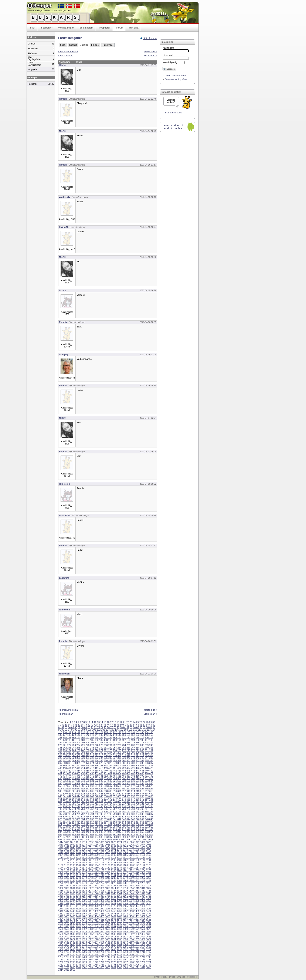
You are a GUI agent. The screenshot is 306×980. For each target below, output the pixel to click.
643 (74, 796)
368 (65, 763)
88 (147, 727)
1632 (119, 939)
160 (74, 737)
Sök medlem (86, 28)
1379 (137, 898)
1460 (143, 911)
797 (106, 814)
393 (83, 766)
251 (106, 748)
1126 (61, 860)
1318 (61, 891)
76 (108, 727)
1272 (72, 883)
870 (151, 822)
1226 (84, 875)
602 (78, 791)
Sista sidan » (150, 56)
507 (124, 778)
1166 (108, 865)
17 (111, 722)
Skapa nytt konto (174, 113)
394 (88, 766)
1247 (113, 878)
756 (110, 809)
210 (110, 743)
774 (96, 811)
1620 (143, 937)
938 (78, 832)
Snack (63, 45)
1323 (90, 891)
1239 (67, 878)
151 (128, 735)
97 (79, 730)
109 (130, 730)
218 (147, 743)
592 (128, 789)
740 (133, 806)
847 (142, 819)
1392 (119, 901)
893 (65, 827)
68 (82, 727)
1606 (61, 937)
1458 (131, 911)
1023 (113, 842)
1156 (143, 863)
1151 (113, 863)
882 (110, 824)
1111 (67, 857)
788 (65, 814)
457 (88, 773)
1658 (84, 944)
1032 (72, 845)
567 (110, 786)
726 (69, 806)
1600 (119, 934)
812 (78, 817)
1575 (67, 931)
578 (65, 789)
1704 (72, 952)
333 (96, 758)
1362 (131, 896)
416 (92, 768)
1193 (78, 870)
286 (74, 753)
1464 (72, 914)
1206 (61, 873)
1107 (137, 855)
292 (101, 753)
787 (60, 814)
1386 (84, 901)
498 (83, 778)
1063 (67, 850)
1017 (78, 842)
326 (65, 758)
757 (115, 809)
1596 (96, 934)
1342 (108, 893)
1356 (96, 896)
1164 (96, 865)
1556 (143, 926)
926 (119, 829)
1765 (149, 960)
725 (65, 806)
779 (119, 811)
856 (88, 822)
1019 (90, 842)
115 (60, 732)
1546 (84, 926)
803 (133, 814)
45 (105, 725)
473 (65, 776)
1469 (102, 914)
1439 (113, 909)
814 (88, 817)
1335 (67, 893)
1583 (113, 931)
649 (101, 796)
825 (137, 817)
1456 (119, 911)
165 (96, 737)
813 (83, 817)
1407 (113, 903)
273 (110, 750)
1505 (125, 919)
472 (60, 776)
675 (124, 799)
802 (128, 814)
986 (106, 837)
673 (115, 799)
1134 (108, 860)
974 (147, 834)
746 (65, 809)
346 (60, 760)
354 (96, 760)
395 (92, 766)
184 (88, 740)
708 (83, 804)
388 (60, 766)
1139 (137, 860)
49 (118, 725)
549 (124, 783)
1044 (143, 845)
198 (151, 740)
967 (115, 834)
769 (74, 811)
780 (124, 811)
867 (137, 822)
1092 (143, 852)
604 (88, 791)
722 (147, 804)
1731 (137, 954)
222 (69, 745)
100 (89, 730)
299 (133, 753)
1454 (108, 911)
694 (115, 801)
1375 (113, 898)
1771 (90, 962)
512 (147, 778)
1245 (102, 878)
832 (74, 819)
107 (121, 730)
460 (101, 773)
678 (137, 799)
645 (83, 796)
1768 (72, 962)
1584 (119, 931)
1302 (61, 888)
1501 (102, 919)
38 (82, 725)
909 (137, 827)
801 (124, 814)
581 (78, 789)
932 (147, 829)
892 (60, 827)
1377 (125, 898)
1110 (61, 857)
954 (151, 832)
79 (118, 727)
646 (88, 796)
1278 (108, 883)
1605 (149, 934)
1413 (149, 903)
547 (115, 783)
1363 (137, 896)
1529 (78, 924)
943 (101, 832)
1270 (61, 883)
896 (78, 827)
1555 (137, 926)
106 (117, 730)
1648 (119, 942)
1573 (149, 929)
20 (121, 722)
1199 (113, 870)
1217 (125, 873)
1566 (108, 929)
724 (60, 806)
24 (134, 722)
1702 (61, 952)
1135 (113, 860)
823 (128, 817)
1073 (125, 850)
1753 (78, 960)
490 (142, 776)
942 (96, 832)
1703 (67, 952)
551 (133, 783)
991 (128, 837)
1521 (125, 921)
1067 (90, 850)
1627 (90, 939)
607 (101, 791)
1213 (102, 873)
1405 (102, 903)
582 (83, 789)
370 (74, 763)
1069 (102, 850)
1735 (67, 957)
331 (88, 758)
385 (142, 763)
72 (95, 727)
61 (59, 727)
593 (133, 789)
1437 (102, 909)
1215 (113, 873)
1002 (86, 840)
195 (137, 740)
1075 (137, 850)
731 (92, 806)
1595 (90, 934)
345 (151, 758)
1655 (67, 944)
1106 (131, 855)
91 (59, 730)
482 (106, 776)
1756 (96, 960)
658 (142, 796)
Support (73, 45)
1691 (90, 949)
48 (115, 725)
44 (102, 725)
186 (96, 740)
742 (142, 806)
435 (83, 771)
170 (119, 737)
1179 (90, 868)
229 (101, 745)
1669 (149, 944)
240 (151, 745)
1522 (131, 921)
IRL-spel (95, 45)
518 (78, 781)
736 (115, 806)
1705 (78, 952)
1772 (96, 962)
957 (69, 834)
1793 (125, 965)
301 (142, 753)
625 (88, 794)
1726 (108, 954)
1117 (102, 857)
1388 (96, 901)
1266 (131, 880)
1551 (113, 926)
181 (74, 740)
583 (88, 789)
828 (151, 817)
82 (128, 727)
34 (69, 725)
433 (74, 771)
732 (96, 806)
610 (115, 791)
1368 (72, 898)
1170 (131, 865)
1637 (149, 939)
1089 (125, 852)
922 (101, 829)
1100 (96, 855)
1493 (149, 916)
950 (133, 832)
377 (106, 763)
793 (88, 814)
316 (115, 755)
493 (60, 778)
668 (92, 799)
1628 (96, 939)
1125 (149, 857)
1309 (102, 888)
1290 (84, 886)
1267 (137, 880)
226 (88, 745)
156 (151, 735)
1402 (84, 903)
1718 (61, 954)
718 (128, 804)
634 (128, 794)
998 (65, 840)
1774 (108, 962)
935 (65, 832)
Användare (168, 48)
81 (125, 727)
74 (102, 727)
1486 (108, 916)
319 (128, 755)
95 (72, 730)
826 (142, 817)
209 (106, 743)
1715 (137, 952)
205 (88, 743)
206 (92, 743)
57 (144, 725)
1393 (125, 901)
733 (101, 806)
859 (101, 822)
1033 (78, 845)
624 (83, 794)
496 (74, 778)
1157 (149, 863)
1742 (108, 957)
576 (151, 786)
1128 (72, 860)
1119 (113, 857)
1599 (113, 934)
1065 (78, 850)
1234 (131, 875)
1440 (119, 909)
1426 (131, 906)
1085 (102, 852)
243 (69, 748)
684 (69, 801)
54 (134, 725)
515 (65, 781)
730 (88, 806)
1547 (90, 926)
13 (98, 722)
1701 (149, 949)
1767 (67, 962)
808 (60, 817)
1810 (131, 967)
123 (96, 732)
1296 (119, 886)
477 (83, 776)
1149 (102, 863)
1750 (61, 960)
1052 (96, 847)
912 (151, 827)
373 (88, 763)
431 (65, 771)
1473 (125, 914)
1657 (78, 944)
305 (65, 755)
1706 (84, 952)
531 (137, 781)
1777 (125, 962)
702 (151, 801)
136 (60, 735)
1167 (113, 865)
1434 (84, 909)
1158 (61, 865)
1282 (131, 883)
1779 (137, 962)
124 (101, 732)
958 (74, 834)
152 (133, 735)
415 (88, 768)
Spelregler (47, 28)
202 (74, 743)
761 (133, 809)
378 (110, 763)
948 (124, 832)
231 (110, 745)
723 (151, 804)
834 (83, 819)
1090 (131, 852)
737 (119, 806)
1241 (78, 878)
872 (65, 824)
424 (128, 768)
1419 (90, 906)
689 (92, 801)
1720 (72, 954)
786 (151, 811)
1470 (108, 914)
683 (65, 801)
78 (115, 727)
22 (128, 722)
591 (124, 789)
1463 (67, 914)
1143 (67, 863)
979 (74, 837)
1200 (119, 870)
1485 (102, 916)
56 (141, 725)
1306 (84, 888)
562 (88, 786)
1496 (72, 919)
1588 (143, 931)
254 (119, 748)
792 (83, 814)
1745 (125, 957)
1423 (113, 906)
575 (147, 786)
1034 (84, 845)
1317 (149, 888)
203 (78, 743)
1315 (137, 888)
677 (133, 799)
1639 (67, 942)
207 (96, 743)
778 (115, 811)
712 (101, 804)
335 (106, 758)
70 (89, 727)
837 (96, 819)
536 (65, 783)
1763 (137, 960)
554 (147, 783)
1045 (149, 845)
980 (78, 837)
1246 (108, 878)
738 (124, 806)
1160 (72, 865)
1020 (96, 842)
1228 (96, 875)
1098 (84, 855)
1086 (108, 852)
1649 (125, 942)
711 (96, 804)
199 (60, 743)
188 (106, 740)
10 (89, 722)
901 (101, 827)
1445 (149, 909)
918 (83, 829)
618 (151, 791)
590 (119, 789)
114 (153, 730)
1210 (84, 873)
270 (96, 750)
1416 (72, 906)
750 (83, 809)
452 (65, 773)
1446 (61, 911)
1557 (149, 926)
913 (60, 829)
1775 (113, 962)
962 (92, 834)
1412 (143, 903)
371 (78, 763)
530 (133, 781)
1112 (72, 857)
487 (128, 776)
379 (115, 763)
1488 (119, 916)
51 (125, 725)
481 (101, 776)
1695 (113, 949)
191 (119, 740)
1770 (84, 962)
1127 (67, 860)
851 (65, 822)
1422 (108, 906)
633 (124, 794)
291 (96, 753)
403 (128, 766)
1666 (131, 944)
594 (137, 789)
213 (124, 743)
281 (147, 750)
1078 (61, 852)
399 (110, 766)
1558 (61, 929)
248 (92, 748)
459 (96, 773)
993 (137, 837)
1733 (149, 954)
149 (119, 735)
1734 (61, 957)
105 (112, 730)
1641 (78, 942)
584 (92, 789)
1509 (149, 919)
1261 (102, 880)
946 (115, 832)
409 (60, 768)
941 (92, 832)
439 (101, 771)
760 (128, 809)
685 (74, 801)
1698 (131, 949)
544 (101, 783)
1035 (90, 845)
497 (78, 778)
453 (69, 773)
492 (151, 776)
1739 (90, 957)
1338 (84, 893)
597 (151, 789)
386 (147, 763)
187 (101, 740)
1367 (67, 898)
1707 (90, 952)
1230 (108, 875)
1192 (72, 870)
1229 (102, 875)
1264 (119, 880)
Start (33, 28)
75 (105, 727)
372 (83, 763)
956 (65, 834)
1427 (137, 906)
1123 (137, 857)
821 (119, 817)
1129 (78, 860)
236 (133, 745)
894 (69, 827)
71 (92, 727)
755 (106, 809)
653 (119, 796)
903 (110, 827)
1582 (108, 931)
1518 (108, 921)
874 (74, 824)
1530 (84, 924)
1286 (61, 886)
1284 (143, 883)
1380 (143, 898)
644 (78, 796)
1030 (61, 845)
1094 (61, 855)
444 (124, 771)
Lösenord (168, 55)
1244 (96, 878)
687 (83, 801)
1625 (78, 939)
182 (78, 740)
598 (60, 791)
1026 (131, 842)
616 (142, 791)
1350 (61, 896)
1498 (84, 919)
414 (83, 768)
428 (147, 768)
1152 (119, 863)
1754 (84, 960)
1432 (72, 909)
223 (74, 745)
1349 (149, 893)
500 (92, 778)
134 (147, 732)
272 (106, 750)
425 (133, 768)
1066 (84, 850)
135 (151, 732)
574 (142, 786)
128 (119, 732)
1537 (125, 924)
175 (142, 737)
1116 (96, 857)
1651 (137, 942)
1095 (67, 855)
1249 (125, 878)
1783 (67, 965)
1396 (143, 901)
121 (88, 732)
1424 (119, 906)
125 (106, 732)
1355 (90, 896)
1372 (96, 898)
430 (60, 771)
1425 (125, 906)
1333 (149, 891)
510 (137, 778)
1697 (125, 949)
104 (108, 730)
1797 (149, 965)
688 (88, 801)
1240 (72, 878)
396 (96, 766)
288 (83, 753)
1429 (149, 906)
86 (141, 727)
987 (110, 837)
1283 (137, 883)
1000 (74, 840)
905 (119, 827)
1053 (102, 847)
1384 (72, 901)
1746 (131, 957)
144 (96, 735)
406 (142, 766)
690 (96, 801)
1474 (131, 914)
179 (65, 740)
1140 (143, 860)
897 (83, 827)
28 (147, 722)
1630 (108, 939)
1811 (137, 967)
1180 (96, 868)
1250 (131, 878)
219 (151, 743)
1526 (61, 924)
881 (106, 824)
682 (60, 801)
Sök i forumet (150, 38)
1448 (72, 911)
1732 (143, 954)
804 (137, 814)
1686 (61, 949)
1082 (84, 852)
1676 (96, 947)
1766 (61, 962)
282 (151, 750)
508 (128, 778)
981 (83, 837)
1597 (102, 934)
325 (60, 758)
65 (72, 727)
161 (78, 737)
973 (142, 834)
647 (92, 796)
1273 (78, 883)
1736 (72, 957)
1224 (72, 875)
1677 (102, 947)
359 (119, 760)
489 (137, 776)
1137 (125, 860)
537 (69, 783)
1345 (125, 893)
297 (124, 753)
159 (69, 737)
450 (151, 771)
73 (99, 727)
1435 (90, 909)
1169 (125, 865)
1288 (72, 886)
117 (69, 732)
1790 (108, 965)
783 (137, 811)
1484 (96, 916)
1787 (90, 965)
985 (101, 837)
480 (96, 776)
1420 (96, 906)
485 (119, 776)
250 (101, 748)
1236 (143, 875)
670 (101, 799)
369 (69, 763)
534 (151, 781)
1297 (125, 886)
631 (115, 794)
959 (78, 834)
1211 (90, 873)
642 (69, 796)
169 (115, 737)
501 (96, 778)
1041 (125, 845)
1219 (137, 873)
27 (144, 722)
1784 (72, 965)
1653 (149, 942)
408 (151, 766)
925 (115, 829)
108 (126, 730)
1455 (113, 911)
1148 (96, 863)
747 (69, 809)
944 (106, 832)
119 (78, 732)
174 (137, 737)
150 (124, 735)
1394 (131, 901)
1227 (90, 875)
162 (83, 737)
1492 (143, 916)
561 (83, 786)
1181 (102, 868)
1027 (137, 842)
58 (147, 725)
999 (69, 840)
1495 (67, 919)
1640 (72, 942)
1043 (137, 845)
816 (96, 817)
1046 (61, 847)
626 (92, 794)
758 (119, 809)
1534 (108, 924)
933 (151, 829)
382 (128, 763)
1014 (61, 842)
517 (74, 781)
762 (137, 809)
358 (115, 760)
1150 (108, 863)
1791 (113, 965)
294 (110, 753)
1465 (78, 914)
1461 (149, 911)
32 (63, 725)
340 (128, 758)
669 (96, 799)
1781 (149, 962)
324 (151, 755)
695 (119, 801)
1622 (61, 939)
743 (147, 806)
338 (119, 758)
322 (142, 755)
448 (142, 771)
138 (69, 735)
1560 (72, 929)
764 (147, 809)
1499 (90, 919)
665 (78, 799)
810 (69, 817)
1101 (102, 855)
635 (133, 794)
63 (66, 727)
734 (106, 806)
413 (78, 768)
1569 (125, 929)
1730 (131, 954)
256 (128, 748)
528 (124, 781)
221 (65, 745)
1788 (96, 965)
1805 (102, 967)
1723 (90, 954)
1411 (137, 903)
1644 (96, 942)
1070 (108, 850)
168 (110, 737)
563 (92, 786)
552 (137, 783)
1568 (119, 929)
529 (128, 781)
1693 (102, 949)
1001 (80, 840)
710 (92, 804)
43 (99, 725)
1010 (133, 840)
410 (65, 768)
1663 (113, 944)
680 (147, 799)
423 (124, 768)
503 (106, 778)
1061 (149, 847)
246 (83, 748)
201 (69, 743)
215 (133, 743)
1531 (90, 924)
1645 (102, 942)
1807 (113, 967)
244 (74, 748)
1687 (67, 949)
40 (89, 725)
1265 (125, 880)
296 (119, 753)
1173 (149, 865)
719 (133, 804)
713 (106, 804)
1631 (113, 939)
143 (92, 735)
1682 (131, 947)
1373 (102, 898)
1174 (61, 868)
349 (74, 760)
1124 (143, 857)
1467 (90, 914)
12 (95, 722)
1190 (61, 870)
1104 (119, 855)
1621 (149, 937)
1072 (119, 850)
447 (137, 771)
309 (83, 755)
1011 (139, 840)
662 (65, 799)
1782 (61, 965)
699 (137, 801)
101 (94, 730)
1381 (149, 898)
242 (65, 748)
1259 (90, 880)
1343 (113, 893)
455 (78, 773)
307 (74, 755)
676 (128, 799)
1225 (78, 875)
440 (106, 771)
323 (147, 755)
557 (65, 786)
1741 (102, 957)
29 (150, 722)
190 (115, 740)
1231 (113, 875)
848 (147, 819)
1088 (119, 852)
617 (147, 791)
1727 (113, 954)
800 (119, 814)
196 (142, 740)
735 (110, 806)
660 (151, 796)
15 (105, 722)
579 (69, 789)
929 (133, 829)
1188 (143, 868)
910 (142, 827)
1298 (131, 886)
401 (119, 766)
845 (133, 819)
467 (133, 773)
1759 (113, 960)
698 (133, 801)
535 (60, 783)
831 (69, 819)
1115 (90, 857)
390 (69, 766)
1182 (108, 868)
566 (106, 786)
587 (106, 789)
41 (92, 725)
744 (151, 806)
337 (115, 758)
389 (65, 766)
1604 (143, 934)
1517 (102, 921)
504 (110, 778)
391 (74, 766)
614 (133, 791)
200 (65, 743)
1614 (108, 937)
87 (144, 727)
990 (124, 837)
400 (115, 766)
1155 (137, 863)
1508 (143, 919)
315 (110, 755)
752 (92, 809)
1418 (84, 906)
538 (74, 783)
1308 (96, 888)
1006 (110, 840)
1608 (72, 937)
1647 (113, 942)
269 (92, 750)
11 (92, 722)
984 (96, 837)
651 (110, 796)
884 (119, 824)
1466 (84, 914)
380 (119, 763)
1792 (119, 965)
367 (60, 763)
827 (147, 817)
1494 (61, 919)
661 (60, 799)
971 (133, 834)
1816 (72, 970)
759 (124, 809)
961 (88, 834)
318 (124, 755)
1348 (143, 893)
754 (101, 809)
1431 (67, 909)
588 (110, 789)
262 (60, 750)
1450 (84, 911)
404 (133, 766)
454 (74, 773)
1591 (67, 934)
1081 (78, 852)
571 (128, 786)
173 (133, 737)
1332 (143, 891)
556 (60, 786)
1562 (84, 929)
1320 (72, 891)
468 (137, 773)
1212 (96, 873)
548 (119, 783)
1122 (131, 857)
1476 (143, 914)
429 (151, 768)
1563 (90, 929)
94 (69, 730)
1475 (137, 914)
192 (124, 740)
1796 (143, 965)
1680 (119, 947)
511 (142, 778)
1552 (119, 926)
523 (101, 781)
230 (106, 745)
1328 (119, 891)
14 (102, 722)
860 (106, 822)
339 (124, 758)
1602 (131, 934)
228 (96, 745)
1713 (125, 952)
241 (60, 748)
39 (86, 725)
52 (128, 725)
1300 (143, 886)
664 (74, 799)
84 (134, 727)
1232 (119, 875)
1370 (84, 898)
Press (172, 977)
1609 (78, 937)
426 (137, 768)
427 (142, 768)
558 (69, 786)
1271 (67, 883)
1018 (84, 842)
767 (65, 811)
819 (110, 817)
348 (69, 760)
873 (69, 824)
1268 (143, 880)
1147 (90, 863)
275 (119, 750)
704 (65, 804)
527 (119, 781)
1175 (67, 868)
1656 (72, 944)
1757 (102, 960)
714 (110, 804)
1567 (113, 929)
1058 (131, 847)
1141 (149, 860)
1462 (61, 914)
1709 (102, 952)
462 (110, 773)
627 (96, 794)
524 (106, 781)
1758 (108, 960)
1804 (96, 967)
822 (124, 817)
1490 (131, 916)
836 (92, 819)
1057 (125, 847)
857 (92, 822)
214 (128, 743)
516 (69, 781)
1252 (143, 878)
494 (65, 778)
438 (96, 771)
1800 (72, 967)
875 (78, 824)
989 (119, 837)
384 (137, 763)
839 (106, 819)
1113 (78, 857)
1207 (67, 873)
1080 (72, 852)
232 (115, 745)
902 (106, 827)
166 (101, 737)
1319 (67, 891)
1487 (113, 916)
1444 (143, 909)
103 (103, 730)
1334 (61, 893)
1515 (90, 921)
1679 (113, 947)
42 (95, 725)
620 (65, 794)
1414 (61, 906)
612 (124, 791)
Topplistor (105, 28)
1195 (90, 870)
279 (137, 750)
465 (124, 773)
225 (83, 745)
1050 (84, 847)
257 (133, 748)
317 (119, 755)
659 (147, 796)
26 (141, 722)
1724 (96, 954)
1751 (67, 960)
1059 (137, 847)
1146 (84, 863)
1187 (137, 868)
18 (115, 722)
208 (101, 743)
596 (147, 789)
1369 (78, 898)
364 (142, 760)
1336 (72, 893)
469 (142, 773)
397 (101, 766)
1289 (78, 886)
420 (110, 768)
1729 (125, 954)
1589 (149, 931)
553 (142, 783)
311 (92, 755)
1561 (78, 929)
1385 (78, 901)
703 (60, 804)
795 (96, 814)
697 (128, 801)
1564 (96, 929)
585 (96, 789)
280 (142, 750)
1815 (67, 970)
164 (92, 737)
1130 (84, 860)
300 (137, 753)
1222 (61, 875)
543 (96, 783)
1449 (78, 911)
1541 (149, 924)
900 (96, 827)
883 (115, 824)
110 (135, 730)
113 (149, 730)
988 (115, 837)
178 (60, 740)
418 (101, 768)
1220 (143, 873)
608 (106, 791)
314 (106, 755)
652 (115, 796)
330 (83, 758)
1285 (149, 883)
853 (74, 822)
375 (96, 763)
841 (115, 819)
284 (65, 753)
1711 (113, 952)
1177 (78, 868)
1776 (119, 962)
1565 (102, 929)
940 (88, 832)
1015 (67, 842)
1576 (72, 931)
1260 (96, 880)
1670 (61, 947)
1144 (72, 863)
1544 (72, 926)
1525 (149, 921)
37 (79, 725)
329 (78, 758)
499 (88, 778)
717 (124, 804)
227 (92, 745)
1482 (84, 916)
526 (115, 781)
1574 (61, 931)
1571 (137, 929)
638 (147, 794)
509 (133, 778)
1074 (131, 850)
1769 (78, 962)
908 (133, 827)
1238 (61, 878)
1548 (96, 926)
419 (106, 768)
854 (78, 822)
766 (60, 811)
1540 (143, 924)
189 (110, 740)
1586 (131, 931)
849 (151, 819)
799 (115, 814)
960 (83, 834)
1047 (67, 847)
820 (115, 817)
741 (137, 806)
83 (131, 727)
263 (65, 750)
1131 (90, 860)
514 (60, 781)
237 (137, 745)
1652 (143, 942)
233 (119, 745)
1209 (78, 873)
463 (115, 773)
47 (112, 725)
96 (76, 730)
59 (151, 725)
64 (69, 727)
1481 (78, 916)
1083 (90, 852)
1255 (67, 880)
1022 (108, 842)
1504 (119, 919)
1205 (149, 870)
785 (147, 811)
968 (119, 834)
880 (101, 824)
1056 (119, 847)
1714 (131, 952)
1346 (131, 893)
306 (69, 755)
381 (124, 763)
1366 (61, 898)
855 (83, 822)
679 (142, 799)
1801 (78, 967)
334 (101, 758)
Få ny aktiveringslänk (176, 79)
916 (74, 829)
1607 (67, 937)
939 (83, 832)
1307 (90, 888)
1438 (108, 909)
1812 (143, 967)
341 (133, 758)
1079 (67, 852)
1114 (84, 857)
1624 (72, 939)
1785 (78, 965)
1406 (108, 903)
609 (110, 791)
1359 (113, 896)
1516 (96, 921)
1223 (67, 875)
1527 (67, 924)
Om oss (181, 977)
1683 (137, 947)
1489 (125, 916)
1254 (61, 880)
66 (76, 727)
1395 (137, 901)
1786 (84, 965)
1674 (84, 947)
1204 (143, 870)
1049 (78, 847)
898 (88, 827)
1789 (102, 965)
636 (137, 794)
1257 (78, 880)
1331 (137, 891)
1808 (119, 967)
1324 (96, 891)
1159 (67, 865)
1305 (78, 888)
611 (119, 791)
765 (151, 809)
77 (112, 727)
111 (139, 730)
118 (74, 732)
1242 (84, 878)
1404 (96, 903)
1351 (67, 896)
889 (142, 824)
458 (92, 773)
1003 (92, 840)
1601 (125, 934)
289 (88, 753)
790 (74, 814)
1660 (96, 944)
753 (96, 809)
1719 (67, 954)
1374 (108, 898)
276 (124, 750)
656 (133, 796)
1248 (119, 878)
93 (66, 730)
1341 (102, 893)
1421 (102, 906)
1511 (67, 921)
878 (92, 824)
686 (78, 801)
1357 (102, 896)
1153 (125, 863)
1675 (90, 947)
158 (65, 737)
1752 (72, 960)
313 (101, 755)
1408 (119, 903)
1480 (72, 916)
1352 (72, 896)
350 (78, 760)
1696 (119, 949)
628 (101, 794)
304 (60, 755)
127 (115, 732)
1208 (72, 873)
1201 (125, 870)
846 (137, 819)
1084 (96, 852)
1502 (108, 919)
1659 (90, 944)
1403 (90, 903)
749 (78, 809)
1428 (143, 906)
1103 (113, 855)
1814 (61, 970)
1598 (108, 934)
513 (151, 778)
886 (128, 824)
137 (65, 735)
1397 (149, 901)
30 (154, 722)
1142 (61, 863)
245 (78, 748)
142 (88, 735)
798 (110, 814)
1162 (84, 865)
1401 (78, 903)
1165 (102, 865)
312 (96, 755)
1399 (67, 903)
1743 (113, 957)
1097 (78, 855)
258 (137, 748)
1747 (137, 957)
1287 (67, 886)
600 (69, 791)
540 (83, 783)
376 (101, 763)
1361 (125, 896)
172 (128, 737)
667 (88, 799)
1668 (143, 944)
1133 (102, 860)
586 (101, 789)
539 (78, 783)
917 (78, 829)
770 (78, 811)
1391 (113, 901)
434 (78, 771)
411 (69, 768)
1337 (78, 893)
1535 (113, 924)
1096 (72, 855)
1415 (67, 906)
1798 (61, 967)
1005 (104, 840)
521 (92, 781)
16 (108, 722)
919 (88, 829)
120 (83, 732)
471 (151, 773)
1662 (108, 944)
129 (124, 732)
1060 (143, 847)
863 (119, 822)
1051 (90, 847)
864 (124, 822)
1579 (90, 931)
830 (65, 819)
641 (65, 796)
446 (133, 771)
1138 (131, 860)
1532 (96, 924)
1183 (113, 868)
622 (74, 794)
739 (128, 806)
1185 (125, 868)
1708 (96, 952)
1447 (67, 911)
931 (142, 829)
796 (101, 814)
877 (88, 824)
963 (96, 834)
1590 (61, 934)
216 (137, 743)
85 (138, 727)
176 (147, 737)
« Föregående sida (68, 51)
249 (96, 748)
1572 (143, 929)
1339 (90, 893)
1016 (72, 842)
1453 (102, 911)
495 (69, 778)
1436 (96, 909)
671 (106, 799)
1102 (108, 855)
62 (63, 727)
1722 (84, 954)
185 (92, 740)
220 (60, 745)
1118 (108, 857)
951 (137, 832)
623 (78, 794)
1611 (90, 937)
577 (60, 789)
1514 (84, 921)
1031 (67, 845)
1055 (113, 847)
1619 (137, 937)
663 (69, 799)
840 (110, 819)
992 (133, 837)
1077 (149, 850)
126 (110, 732)
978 (69, 837)
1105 (125, 855)
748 (74, 809)
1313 (125, 888)
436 (88, 771)
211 (115, 743)
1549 (102, 926)
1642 (84, 942)
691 (101, 801)
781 (128, 811)
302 (147, 753)
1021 (102, 842)
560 (78, 786)
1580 (96, 931)
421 (115, 768)
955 (60, 834)
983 (92, 837)
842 (119, 819)
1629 (102, 939)
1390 (108, 901)
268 (88, 750)
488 (133, 776)
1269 (149, 880)
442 (115, 771)
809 (65, 817)
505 (115, 778)
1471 (113, 914)
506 (119, 778)
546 (110, 783)
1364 (143, 896)
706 (74, 804)
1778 (131, 962)
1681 (125, 947)
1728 (119, 954)
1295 (113, 886)
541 (88, 783)
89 (151, 727)
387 (151, 763)
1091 (137, 852)
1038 (108, 845)
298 (128, 753)
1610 (84, 937)
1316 (143, 888)
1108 (143, 855)
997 (60, 840)
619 (60, 794)
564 (96, 786)
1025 (125, 842)
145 (101, 735)
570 (124, 786)
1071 (113, 850)
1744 (119, 957)
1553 (125, 926)
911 (147, 827)
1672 (72, 947)
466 (128, 773)
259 (142, 748)
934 (60, 832)
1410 (131, 903)
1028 (143, 842)
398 (106, 766)
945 (110, 832)
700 (142, 801)
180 (69, 740)
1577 (78, 931)
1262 (108, 880)
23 (131, 722)
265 (74, 750)
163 (88, 737)
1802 (84, 967)
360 (124, 760)
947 (119, 832)
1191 (67, 870)
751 (88, 809)
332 (92, 758)
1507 (137, 919)
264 (69, 750)
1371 (90, 898)
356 (106, 760)
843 (124, 819)
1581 (102, 931)
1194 (84, 870)
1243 (90, 878)
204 (83, 743)
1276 (96, 883)
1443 (137, 909)
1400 (72, 903)
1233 (125, 875)
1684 (143, 947)
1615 (113, 937)
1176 (72, 868)
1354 (84, 896)
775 (101, 811)
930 (137, 829)
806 (147, 814)
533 (147, 781)
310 (88, 755)
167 (106, 737)
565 (101, 786)
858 (96, 822)
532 (142, 781)
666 (83, 799)
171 (124, 737)
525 (110, 781)
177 (151, 737)
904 (115, 827)
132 (137, 732)
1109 (149, 855)
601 (74, 791)
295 (115, 753)
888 (137, 824)
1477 (149, 914)
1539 (137, 924)
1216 (119, 873)
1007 (115, 840)
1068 (96, 850)
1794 (131, 965)
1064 (72, 850)
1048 (72, 847)
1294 (108, 886)
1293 (102, 886)
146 (106, 735)
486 (124, 776)
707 (78, 804)
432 (69, 771)
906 (124, 827)
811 (74, 817)
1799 (67, 967)
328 (74, 758)
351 (83, 760)
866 (133, 822)
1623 (67, 939)
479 (92, 776)
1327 (113, 891)
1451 (90, 911)
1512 (72, 921)
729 (83, 806)
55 (138, 725)
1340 (96, 893)
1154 (131, 863)
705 (69, 804)
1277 (102, 883)
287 (78, 753)
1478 (61, 916)
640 (60, 796)
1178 (84, 868)
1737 (78, 957)
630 (110, 794)
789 (69, 814)
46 (108, 725)
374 (92, 763)
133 (142, 732)
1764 (143, 960)
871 (60, 824)
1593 (78, 934)
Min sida (134, 28)
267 (83, 750)
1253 (149, 878)
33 (66, 725)
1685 (149, 947)
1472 (119, 914)
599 (65, 791)
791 (78, 814)
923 (106, 829)
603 (83, 791)
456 (83, 773)
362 (133, 760)
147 (110, 735)
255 (124, 748)
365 (147, 760)
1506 (131, 919)
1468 (96, 914)
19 (118, 722)
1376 (119, 898)
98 (82, 730)
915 (69, 829)
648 (96, 796)
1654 (61, 944)
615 (137, 791)
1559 (67, 929)
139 (74, 735)
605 (92, 791)
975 (151, 834)
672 (110, 799)
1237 (149, 875)
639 (151, 794)
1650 (131, 942)
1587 (137, 931)
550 (128, 783)
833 (78, 819)
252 (110, 748)
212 (119, 743)
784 (142, 811)
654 (124, 796)
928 (128, 829)
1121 (125, 857)
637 (142, 794)
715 (115, 804)
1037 (102, 845)
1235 (137, 875)
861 (110, 822)
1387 (90, 901)
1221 (149, 873)
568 (115, 786)
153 (137, 735)
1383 (67, 901)
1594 (84, 934)
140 (78, 735)
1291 (90, 886)
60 (154, 725)
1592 (72, 934)
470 (147, 773)
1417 (78, 906)
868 (142, 822)
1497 (78, 919)
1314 (131, 888)
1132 (96, 860)
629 (106, 794)
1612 (96, 937)
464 (119, 773)
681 (151, 799)
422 (119, 768)
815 (92, 817)
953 (147, 832)
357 (110, 760)
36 (76, 725)
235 (128, 745)
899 (92, 827)
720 (137, 804)
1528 (72, 924)
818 (106, 817)
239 (147, 745)
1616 (119, 937)
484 (115, 776)
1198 (108, 870)
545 (106, 783)
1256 (72, 880)
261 (151, 748)
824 (133, 817)
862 (115, 822)
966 (110, 834)
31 (59, 725)
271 (101, 750)
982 (88, 837)
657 (137, 796)
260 (147, 748)
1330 (131, 891)
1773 (102, 962)
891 (151, 824)
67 (79, 727)
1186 (131, 868)
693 (110, 801)
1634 (131, 939)
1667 (137, 944)
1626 (84, 939)
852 (69, 822)
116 (65, 732)
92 (63, 730)
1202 (131, 870)
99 (86, 730)
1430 (61, 909)
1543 (67, 926)
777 (110, 811)
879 (96, 824)
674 (119, 799)
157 (60, 737)
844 (128, 819)
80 (121, 727)
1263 (113, 880)
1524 (143, 921)
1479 (67, 916)
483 (110, 776)
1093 (149, 852)
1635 (137, 939)
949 (128, 832)
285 (69, 753)
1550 (108, 926)
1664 (119, 944)
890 (147, 824)
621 (69, 794)
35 (72, 725)
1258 (84, 880)
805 (142, 814)
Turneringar (108, 45)
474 (69, 776)
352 (88, 760)
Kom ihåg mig (170, 62)
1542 (61, 926)
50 (121, 725)
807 (151, 814)
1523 (137, 921)
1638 (61, 942)
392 (78, 766)
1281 (125, 883)
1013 (150, 840)
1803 (90, 967)
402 (124, 766)
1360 (119, 896)
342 (137, 758)
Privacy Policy (160, 977)
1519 (113, 921)
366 (151, 760)
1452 (96, 911)
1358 (108, 896)
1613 (102, 937)
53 (131, 725)
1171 (137, 865)
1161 (78, 865)
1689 (78, 949)
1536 (119, 924)
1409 (125, 903)
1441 (125, 909)
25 (137, 722)
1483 (90, 916)
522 (96, 781)
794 (92, 814)
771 (83, 811)
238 (142, 745)
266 (78, 750)
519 (83, 781)
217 (142, 743)
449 (147, 771)
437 (92, 771)
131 (133, 732)
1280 (119, 883)
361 (128, 760)
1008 (121, 840)
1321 (78, 891)
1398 (61, 903)
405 (137, 766)
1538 (131, 924)
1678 (108, 947)
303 (151, 753)
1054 (108, 847)
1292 (96, 886)
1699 (137, 949)
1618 (131, 937)
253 (115, 748)
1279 (113, 883)
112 (144, 730)
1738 (84, 957)
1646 (108, 942)
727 (74, 806)
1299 (137, 886)
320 (133, 755)
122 (92, 732)
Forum (120, 28)
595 (142, 789)
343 (142, 758)
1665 (125, 944)
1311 (113, 888)
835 (88, 819)
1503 (113, 919)
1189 (149, 868)
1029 (149, 842)
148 (115, 735)
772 (88, 811)
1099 (90, 855)
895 (74, 827)
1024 (119, 842)
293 (106, 753)
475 (74, 776)
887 (133, 824)
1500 (96, 919)
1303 (67, 888)
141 (83, 735)
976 (60, 837)
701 (147, 801)
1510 (61, 921)
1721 (78, 954)
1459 (137, 911)
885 (124, 824)
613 (128, 791)
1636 (143, 939)
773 (92, 811)
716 (119, 804)
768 (69, 811)
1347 (137, 893)
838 (101, 819)
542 (92, 783)
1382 (61, 901)
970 (128, 834)
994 (142, 837)
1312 (119, 888)
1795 (137, 965)
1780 (143, 962)
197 (147, 740)
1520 (119, 921)
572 (133, 786)
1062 (61, 850)
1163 (90, 865)
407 (147, 766)
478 (88, 776)
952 (142, 832)
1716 (143, 952)
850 (60, 822)
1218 (131, 873)
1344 (119, 893)
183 (83, 740)
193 (128, 740)
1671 (67, 947)
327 (69, 758)
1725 (102, 954)
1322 (84, 891)
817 (101, 817)
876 (83, 824)
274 (115, 750)
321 (137, 755)
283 (60, 753)
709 (88, 804)
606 (96, 791)
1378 (131, 898)
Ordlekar (84, 45)
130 (128, 732)
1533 (102, 924)
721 (142, 804)
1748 (143, 957)
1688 (72, 949)
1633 (125, 939)
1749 (149, 957)
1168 (119, 865)
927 (124, 829)
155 (147, 735)
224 (78, 745)
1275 (90, 883)
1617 (125, 937)
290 (92, 753)
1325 (102, 891)
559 (74, 786)
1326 (108, 891)
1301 (149, 886)
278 (133, 750)
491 (147, 776)
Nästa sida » (151, 51)
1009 (127, 840)
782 (133, 811)
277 (128, 750)
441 (110, 771)
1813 (149, 967)
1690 (84, 949)
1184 (119, 868)
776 (106, 811)
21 (124, 722)
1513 (78, 921)
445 (128, 771)
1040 (119, 845)
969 (124, 834)
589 (115, 789)
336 (110, 758)
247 (88, 748)
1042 (131, 845)
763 (142, 809)
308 (78, 755)
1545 (78, 926)
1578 (84, 931)
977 (65, 837)
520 (88, 781)
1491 (137, 916)
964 (101, 834)
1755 (90, 960)
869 (147, 822)
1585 (125, 931)
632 (119, 794)
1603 (137, 934)
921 (96, 829)
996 (151, 837)
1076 (143, 850)
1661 (102, 944)
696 (124, 801)
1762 (131, 960)
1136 (119, 860)
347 (65, 760)
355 (101, 760)
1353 (78, 896)
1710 (108, 952)
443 (119, 771)
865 (128, 822)
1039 (113, 845)
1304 (72, 888)
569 (119, 786)
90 (154, 727)
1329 (125, 891)
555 (151, 783)
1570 (131, 929)
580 (74, 789)
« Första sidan (66, 56)
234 (124, 745)
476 (78, 776)
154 (142, 735)
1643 (90, 942)
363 (137, 760)
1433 (78, 909)
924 (110, 829)
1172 (143, 865)
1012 (145, 840)
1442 (131, 909)
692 (106, 801)
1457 (125, 911)
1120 (119, 857)
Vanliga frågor (66, 28)
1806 (108, 967)
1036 (96, 845)
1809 (125, 967)
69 (86, 727)
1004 (98, 840)
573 (137, 786)
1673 (78, 947)
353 (92, 760)
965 (106, 834)
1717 (149, 952)
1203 (137, 870)
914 (65, 829)
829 (60, 819)
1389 (102, 901)
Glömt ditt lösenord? (175, 76)
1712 (119, 952)
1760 (119, 960)
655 (128, 796)
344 (147, 758)
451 (60, 773)
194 (133, 740)
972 (137, 834)
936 (69, 832)
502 (101, 778)
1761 (125, 960)
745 (60, 809)
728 (78, 806)
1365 (149, 896)
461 (106, 773)
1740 (96, 957)
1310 (108, 888)
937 (74, 832)
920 (92, 829)
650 (106, 796)
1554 (131, 926)
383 (133, 763)
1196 (96, 870)
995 (147, 837)
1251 (137, 878)
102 (99, 730)
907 (128, 827)
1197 (102, 870)
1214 (108, 873)
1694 (108, 949)
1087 (113, 852)
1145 (78, 863)
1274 (84, 883)
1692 (96, 949)
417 (96, 768)
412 (74, 768)
